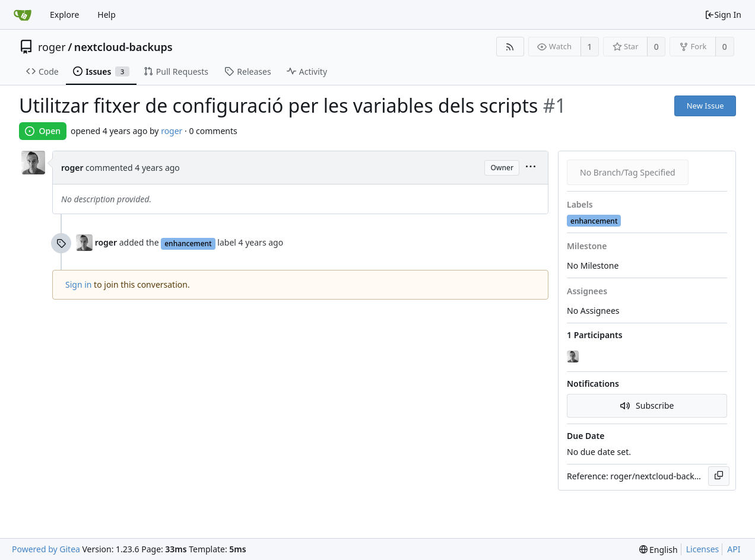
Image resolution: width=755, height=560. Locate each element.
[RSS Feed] (510, 47)
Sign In (723, 15)
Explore (64, 15)
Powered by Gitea (46, 549)
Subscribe (647, 405)
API (734, 549)
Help (107, 15)
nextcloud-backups (123, 47)
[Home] (23, 15)
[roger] (574, 357)
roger (52, 47)
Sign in (78, 284)
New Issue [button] (705, 106)
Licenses (703, 549)
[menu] (531, 168)
